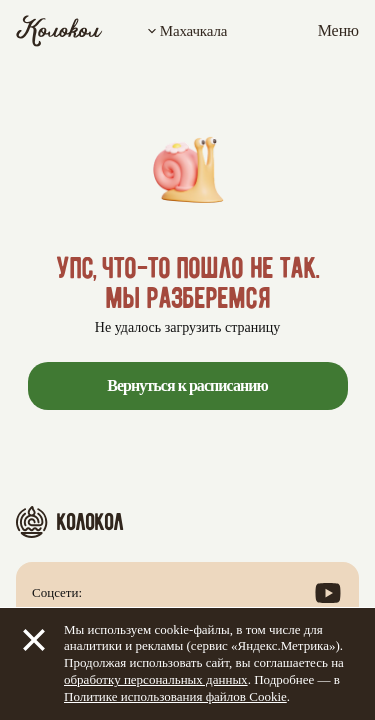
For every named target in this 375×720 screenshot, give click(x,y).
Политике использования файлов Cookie (175, 696)
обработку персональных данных (156, 679)
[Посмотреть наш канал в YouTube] (328, 593)
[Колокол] (59, 31)
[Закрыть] (34, 640)
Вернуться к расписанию (187, 385)
